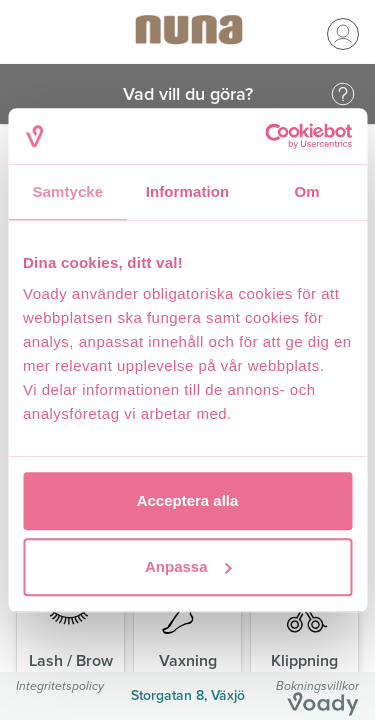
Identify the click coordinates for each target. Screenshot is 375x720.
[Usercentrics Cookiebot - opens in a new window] (267, 136)
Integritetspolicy (60, 685)
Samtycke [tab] (67, 191)
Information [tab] (188, 191)
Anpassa (188, 566)
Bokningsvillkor (317, 685)
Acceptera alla (188, 500)
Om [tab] (307, 191)
